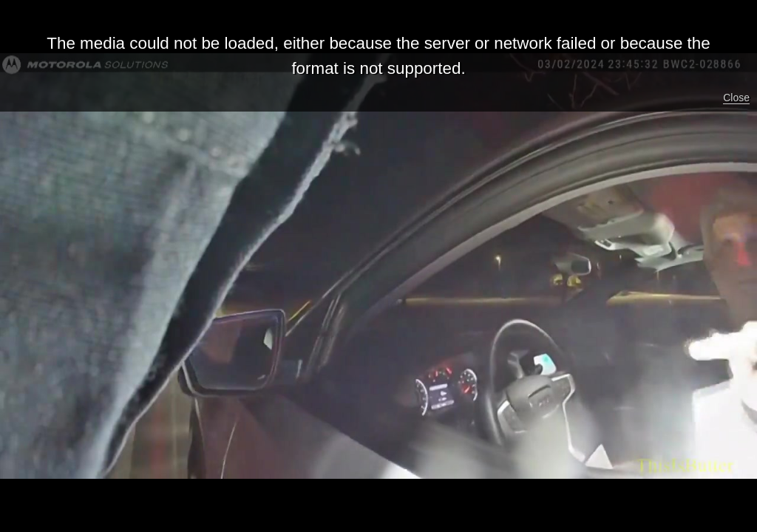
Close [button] (736, 98)
